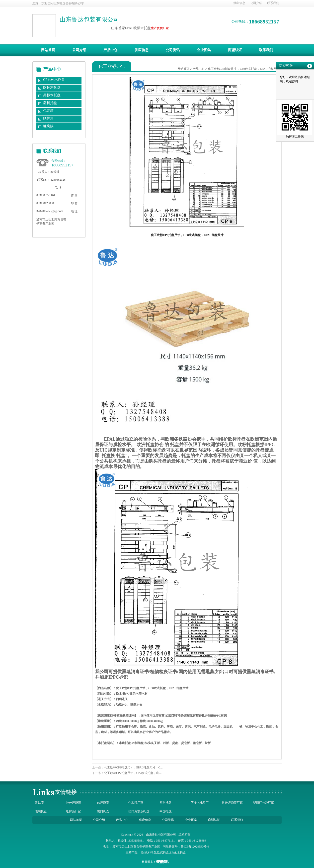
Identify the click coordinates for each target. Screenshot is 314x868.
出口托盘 (103, 811)
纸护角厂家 (74, 811)
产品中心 (110, 50)
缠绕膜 (48, 126)
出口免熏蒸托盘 (139, 811)
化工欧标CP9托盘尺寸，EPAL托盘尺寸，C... (133, 767)
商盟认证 (235, 50)
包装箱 (48, 111)
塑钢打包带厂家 (263, 803)
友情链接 (66, 792)
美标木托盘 (52, 95)
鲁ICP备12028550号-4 (195, 847)
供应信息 (239, 3)
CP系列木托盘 (54, 80)
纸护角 (48, 118)
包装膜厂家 (136, 803)
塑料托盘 (50, 103)
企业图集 (204, 50)
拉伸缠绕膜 (74, 803)
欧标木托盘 (52, 87)
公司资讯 (173, 50)
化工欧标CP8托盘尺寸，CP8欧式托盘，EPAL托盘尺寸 (243, 69)
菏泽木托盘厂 (200, 803)
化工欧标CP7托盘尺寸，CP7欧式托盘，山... (133, 773)
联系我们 (273, 3)
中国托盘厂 (167, 811)
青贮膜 (39, 803)
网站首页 (48, 50)
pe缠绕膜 (103, 803)
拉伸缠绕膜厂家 (232, 803)
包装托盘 (41, 811)
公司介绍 (256, 3)
